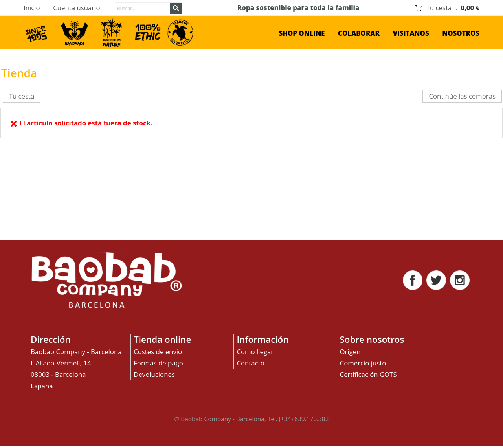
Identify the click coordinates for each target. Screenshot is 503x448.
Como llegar (255, 352)
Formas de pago (158, 363)
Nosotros (461, 33)
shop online (302, 33)
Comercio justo (363, 363)
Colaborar (359, 33)
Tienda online (162, 339)
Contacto (250, 363)
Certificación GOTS (368, 374)
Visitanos (411, 33)
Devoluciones (154, 374)
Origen (350, 352)
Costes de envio (158, 352)
